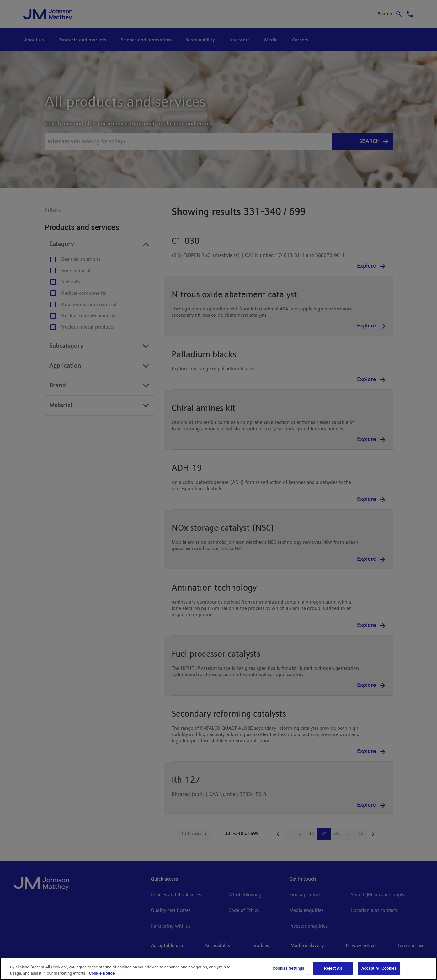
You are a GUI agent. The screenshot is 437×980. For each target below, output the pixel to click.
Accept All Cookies (379, 968)
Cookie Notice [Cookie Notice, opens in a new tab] (102, 973)
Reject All (333, 968)
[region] (218, 969)
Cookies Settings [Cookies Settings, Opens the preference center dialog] (288, 968)
